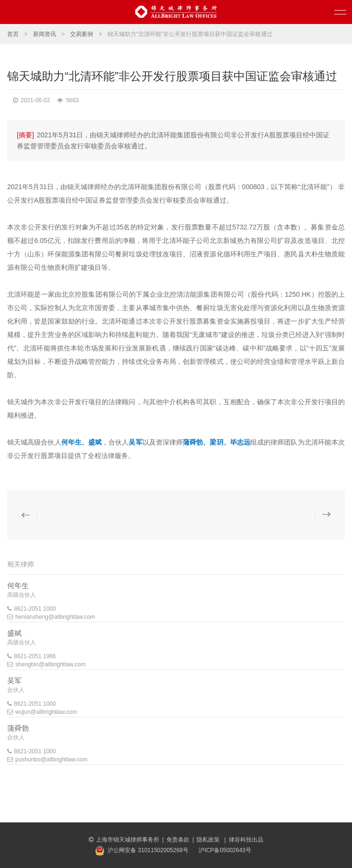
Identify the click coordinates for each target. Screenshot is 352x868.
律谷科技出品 (246, 840)
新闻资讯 (45, 34)
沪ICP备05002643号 (225, 850)
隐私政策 (209, 840)
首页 (13, 34)
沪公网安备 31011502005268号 (148, 850)
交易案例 (82, 34)
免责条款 (178, 840)
